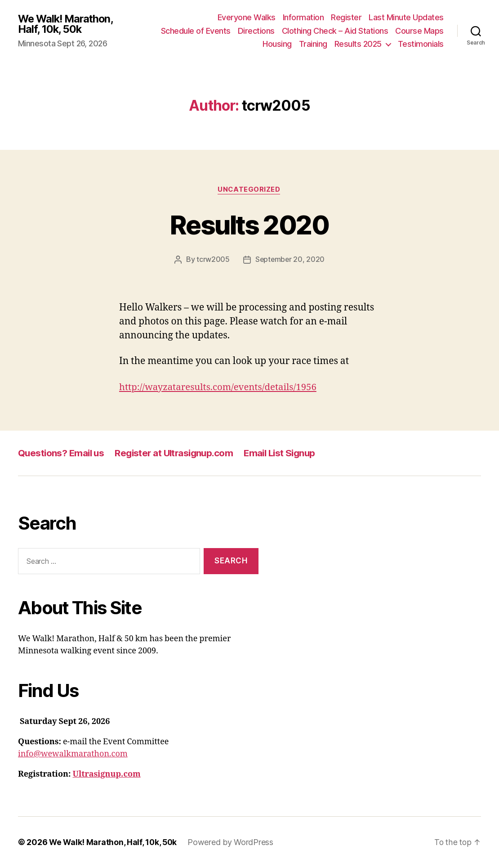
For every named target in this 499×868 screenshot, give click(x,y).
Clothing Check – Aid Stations (335, 31)
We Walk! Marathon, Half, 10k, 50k (67, 24)
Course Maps (419, 31)
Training (313, 44)
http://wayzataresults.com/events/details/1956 (221, 387)
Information (303, 17)
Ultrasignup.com (107, 775)
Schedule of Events (196, 31)
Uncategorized (249, 190)
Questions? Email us (62, 453)
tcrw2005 (213, 260)
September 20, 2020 (290, 260)
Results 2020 (249, 224)
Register (346, 17)
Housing (277, 44)
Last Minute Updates (406, 17)
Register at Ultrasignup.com (178, 453)
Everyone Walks (247, 17)
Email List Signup (288, 453)
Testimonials (421, 44)
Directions (256, 31)
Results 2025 (358, 44)
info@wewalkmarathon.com (73, 754)
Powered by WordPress (233, 843)
